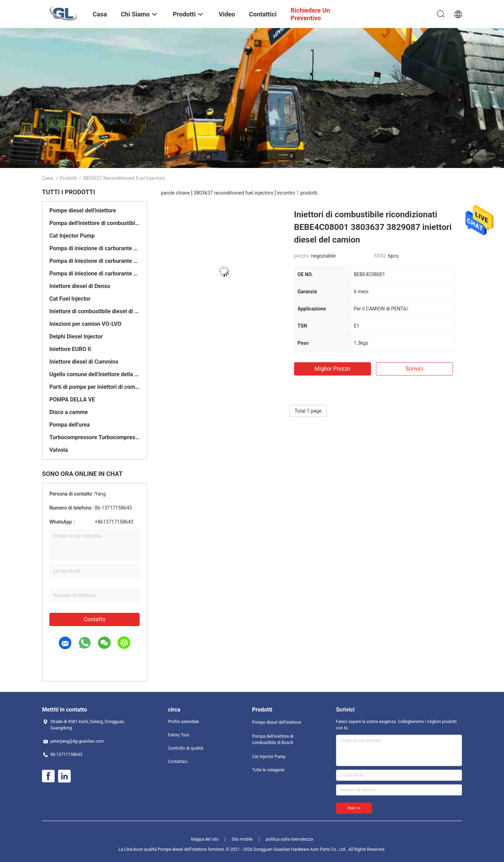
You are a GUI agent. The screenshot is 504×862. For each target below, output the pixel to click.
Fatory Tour (178, 735)
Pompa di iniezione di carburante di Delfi (94, 261)
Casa (48, 178)
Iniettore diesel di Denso (80, 286)
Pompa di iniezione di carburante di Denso (94, 248)
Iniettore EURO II (70, 349)
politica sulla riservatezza (289, 839)
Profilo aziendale (184, 722)
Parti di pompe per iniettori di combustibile (94, 387)
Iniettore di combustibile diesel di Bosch (94, 311)
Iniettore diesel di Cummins (84, 362)
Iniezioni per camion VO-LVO (85, 324)
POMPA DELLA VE (72, 400)
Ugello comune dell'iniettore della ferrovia (94, 374)
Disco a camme (69, 412)
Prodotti (69, 178)
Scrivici (414, 369)
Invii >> (354, 808)
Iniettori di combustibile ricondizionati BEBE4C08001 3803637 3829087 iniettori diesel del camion (373, 227)
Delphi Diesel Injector (76, 337)
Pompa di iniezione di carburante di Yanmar (94, 274)
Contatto (94, 619)
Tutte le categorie (268, 770)
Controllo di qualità (186, 748)
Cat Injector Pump (72, 236)
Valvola (59, 450)
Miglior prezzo (332, 369)
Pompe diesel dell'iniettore (83, 211)
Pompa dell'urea (69, 425)
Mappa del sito (205, 839)
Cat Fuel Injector (70, 299)
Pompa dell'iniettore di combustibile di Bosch (94, 223)
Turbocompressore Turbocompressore (94, 437)
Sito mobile (242, 839)
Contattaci (178, 762)
